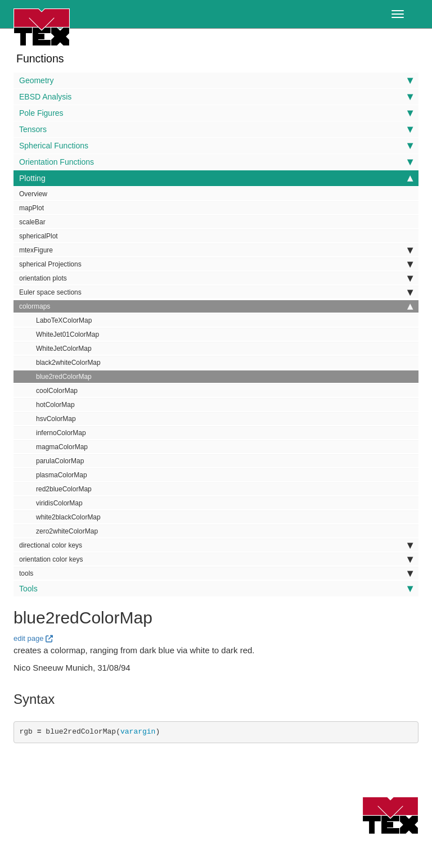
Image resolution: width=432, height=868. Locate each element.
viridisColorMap (59, 503)
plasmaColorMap (62, 475)
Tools (216, 589)
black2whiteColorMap (68, 363)
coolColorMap (57, 391)
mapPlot (31, 208)
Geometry (216, 80)
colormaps (216, 306)
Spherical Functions (216, 146)
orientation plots (216, 278)
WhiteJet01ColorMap (67, 334)
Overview (33, 194)
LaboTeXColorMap (64, 320)
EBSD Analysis (216, 97)
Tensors (216, 129)
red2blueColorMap (64, 489)
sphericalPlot (39, 236)
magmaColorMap (62, 447)
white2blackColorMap (68, 517)
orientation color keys (216, 559)
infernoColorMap (61, 433)
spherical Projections (216, 264)
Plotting (216, 178)
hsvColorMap (56, 419)
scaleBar (32, 222)
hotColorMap (55, 405)
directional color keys (216, 545)
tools (216, 573)
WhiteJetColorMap (64, 349)
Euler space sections (216, 292)
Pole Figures (216, 113)
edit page (29, 638)
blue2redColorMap (64, 377)
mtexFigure (216, 250)
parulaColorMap (60, 461)
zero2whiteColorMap (67, 531)
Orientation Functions (216, 162)
